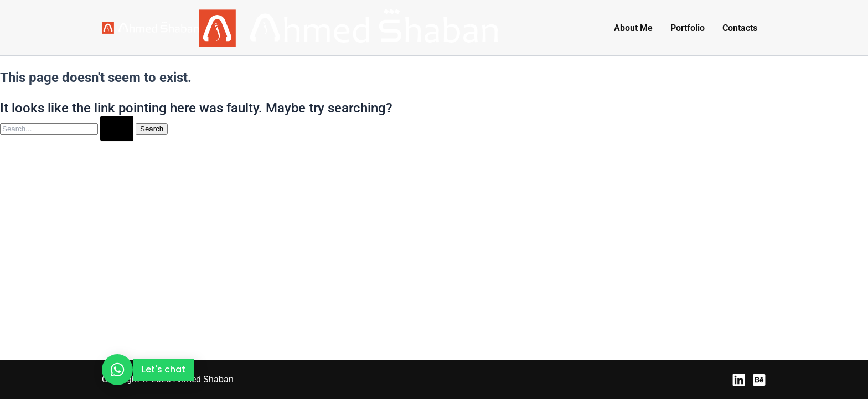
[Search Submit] (117, 129)
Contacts (740, 28)
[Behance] (759, 380)
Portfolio (688, 28)
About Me (633, 28)
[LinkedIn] (739, 380)
